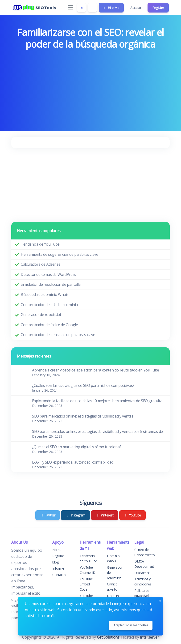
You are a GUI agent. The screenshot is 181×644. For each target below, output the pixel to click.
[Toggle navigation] (70, 8)
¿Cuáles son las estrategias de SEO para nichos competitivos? (83, 385)
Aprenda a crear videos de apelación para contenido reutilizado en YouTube (96, 370)
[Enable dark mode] (92, 8)
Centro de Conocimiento (144, 552)
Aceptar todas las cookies (131, 625)
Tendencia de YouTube (40, 244)
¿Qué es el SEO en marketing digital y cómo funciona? (77, 447)
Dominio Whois (113, 558)
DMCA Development (144, 564)
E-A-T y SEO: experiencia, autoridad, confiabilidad (73, 462)
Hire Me (111, 8)
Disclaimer (142, 573)
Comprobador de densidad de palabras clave (58, 335)
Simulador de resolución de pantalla (51, 284)
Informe (58, 568)
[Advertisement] (90, 87)
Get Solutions (108, 637)
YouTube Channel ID (88, 570)
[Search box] (82, 8)
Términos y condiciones (143, 582)
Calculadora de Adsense (41, 264)
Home (57, 550)
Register (158, 8)
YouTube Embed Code (86, 584)
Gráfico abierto (112, 587)
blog (55, 562)
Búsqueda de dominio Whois (45, 294)
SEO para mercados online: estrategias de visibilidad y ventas (83, 416)
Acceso (136, 8)
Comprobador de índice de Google (49, 325)
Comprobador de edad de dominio (49, 305)
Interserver (150, 637)
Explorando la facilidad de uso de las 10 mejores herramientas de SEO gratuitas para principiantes (99, 401)
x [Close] (160, 600)
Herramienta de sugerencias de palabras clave (59, 254)
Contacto (59, 575)
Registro (58, 556)
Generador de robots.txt (41, 315)
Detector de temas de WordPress (48, 274)
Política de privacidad (142, 593)
